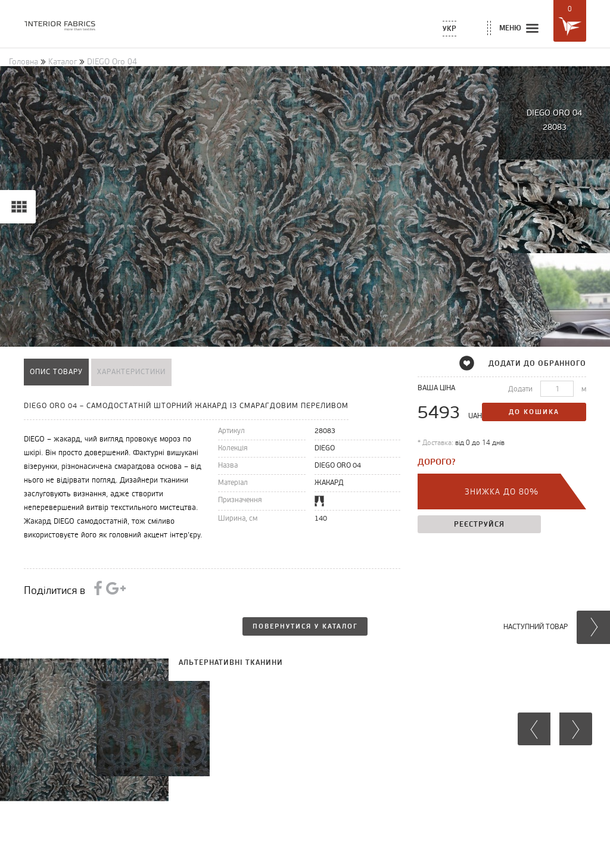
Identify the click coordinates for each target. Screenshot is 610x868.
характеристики (131, 372)
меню (520, 29)
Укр (449, 28)
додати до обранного (530, 363)
